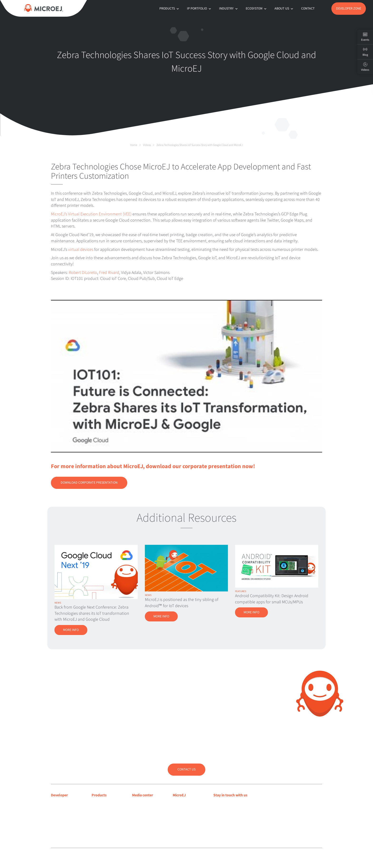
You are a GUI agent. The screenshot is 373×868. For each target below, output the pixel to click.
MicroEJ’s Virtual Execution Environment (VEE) (91, 214)
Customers (181, 816)
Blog (176, 810)
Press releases (143, 810)
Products (170, 9)
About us (284, 9)
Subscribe (230, 814)
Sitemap (163, 858)
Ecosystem (257, 9)
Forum (56, 816)
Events (365, 37)
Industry (229, 9)
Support (57, 810)
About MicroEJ (184, 804)
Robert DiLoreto (83, 273)
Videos (147, 145)
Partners (179, 822)
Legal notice (131, 858)
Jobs (176, 828)
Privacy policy (148, 858)
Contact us (186, 769)
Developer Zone (349, 9)
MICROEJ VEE (102, 804)
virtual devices (81, 250)
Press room (141, 816)
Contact (308, 9)
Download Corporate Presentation (89, 483)
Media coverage (144, 804)
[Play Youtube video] (186, 376)
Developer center (64, 804)
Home (134, 145)
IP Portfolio (199, 9)
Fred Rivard (109, 273)
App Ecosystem (103, 816)
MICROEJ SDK (102, 810)
